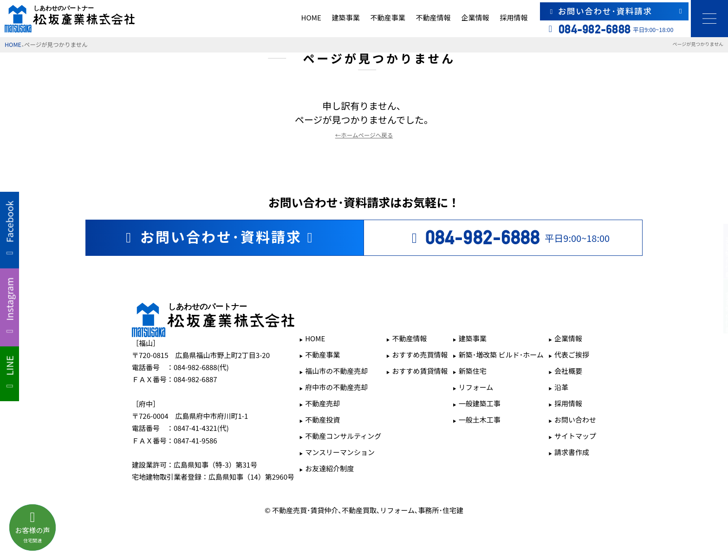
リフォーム (476, 387)
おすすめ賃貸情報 (420, 371)
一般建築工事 (480, 403)
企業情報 (475, 17)
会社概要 (568, 371)
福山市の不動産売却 (336, 371)
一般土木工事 (480, 420)
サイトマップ (575, 436)
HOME (311, 17)
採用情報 (513, 17)
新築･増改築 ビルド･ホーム (501, 355)
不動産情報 (433, 17)
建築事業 (346, 17)
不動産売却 (322, 403)
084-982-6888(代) (201, 367)
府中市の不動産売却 (336, 387)
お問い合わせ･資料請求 (616, 11)
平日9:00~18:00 (508, 238)
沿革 (561, 387)
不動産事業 (388, 17)
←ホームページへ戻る (364, 135)
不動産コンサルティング (343, 436)
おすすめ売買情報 (420, 355)
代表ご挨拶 (572, 355)
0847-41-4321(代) (201, 428)
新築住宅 (473, 371)
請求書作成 (572, 452)
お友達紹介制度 (329, 468)
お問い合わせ (575, 420)
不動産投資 (322, 420)
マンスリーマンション (340, 452)
